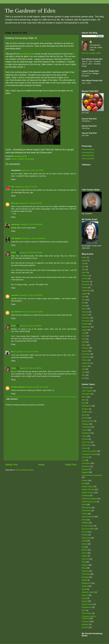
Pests (84, 568)
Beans (84, 397)
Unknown (15, 295)
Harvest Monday (88, 517)
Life (83, 547)
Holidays (85, 523)
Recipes (85, 586)
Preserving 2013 (88, 149)
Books (84, 415)
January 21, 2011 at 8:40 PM (31, 224)
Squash (85, 601)
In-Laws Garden (88, 526)
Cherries (85, 439)
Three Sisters (87, 613)
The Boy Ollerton (18, 387)
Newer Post (11, 465)
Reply (13, 179)
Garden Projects (18, 159)
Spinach (85, 595)
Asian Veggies (87, 391)
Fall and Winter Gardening (92, 475)
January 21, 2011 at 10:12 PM (31, 253)
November (86, 285)
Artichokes (86, 388)
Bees (84, 400)
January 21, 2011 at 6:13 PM (33, 170)
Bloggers (85, 409)
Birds (84, 403)
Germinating (29, 159)
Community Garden (89, 451)
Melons (84, 550)
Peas (84, 562)
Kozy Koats (86, 538)
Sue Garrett (16, 312)
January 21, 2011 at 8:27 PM (31, 203)
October (85, 288)
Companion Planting (89, 454)
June (84, 266)
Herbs (84, 520)
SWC (84, 610)
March (84, 257)
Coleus (84, 448)
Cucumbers (86, 463)
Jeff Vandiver (16, 238)
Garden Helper (87, 486)
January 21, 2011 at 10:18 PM (31, 295)
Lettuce (85, 544)
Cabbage (85, 424)
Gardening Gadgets (89, 499)
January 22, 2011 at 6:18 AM (32, 312)
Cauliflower (86, 433)
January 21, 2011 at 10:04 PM (34, 238)
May (83, 303)
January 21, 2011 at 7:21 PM (26, 187)
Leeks (84, 541)
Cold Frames (87, 445)
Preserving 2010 (88, 159)
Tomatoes (85, 621)
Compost (85, 457)
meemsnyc (16, 224)
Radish (84, 580)
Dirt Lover (15, 203)
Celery (84, 436)
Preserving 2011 (88, 155)
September (86, 291)
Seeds (84, 589)
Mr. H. (13, 352)
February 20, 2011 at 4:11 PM (37, 387)
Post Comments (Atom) (25, 470)
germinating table (27, 54)
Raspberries (86, 583)
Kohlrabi (85, 535)
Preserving (86, 574)
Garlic (84, 505)
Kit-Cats (85, 532)
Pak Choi (85, 559)
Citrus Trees (86, 442)
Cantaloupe (86, 427)
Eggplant (85, 472)
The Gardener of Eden (30, 11)
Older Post (71, 465)
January (85, 278)
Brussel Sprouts (88, 421)
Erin (13, 187)
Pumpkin (85, 577)
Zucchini (85, 627)
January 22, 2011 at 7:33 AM (30, 326)
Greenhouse (86, 511)
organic (85, 556)
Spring (84, 598)
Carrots (85, 430)
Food (84, 483)
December (86, 282)
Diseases (85, 469)
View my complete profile (91, 53)
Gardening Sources (89, 502)
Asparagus (86, 394)
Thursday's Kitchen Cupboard (89, 617)
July (83, 263)
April (83, 269)
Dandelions (86, 466)
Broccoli (85, 418)
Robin (14, 253)
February (85, 276)
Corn (84, 460)
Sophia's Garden (88, 592)
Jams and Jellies (88, 529)
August (84, 260)
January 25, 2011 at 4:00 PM (30, 368)
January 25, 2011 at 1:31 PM (27, 352)
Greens (85, 514)
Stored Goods (87, 604)
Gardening (86, 496)
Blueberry (85, 412)
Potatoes (85, 571)
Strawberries (87, 607)
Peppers (85, 565)
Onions (84, 553)
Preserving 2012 (88, 153)
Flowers (85, 480)
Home (41, 465)
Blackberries (86, 406)
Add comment (12, 399)
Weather (85, 624)
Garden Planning (88, 489)
